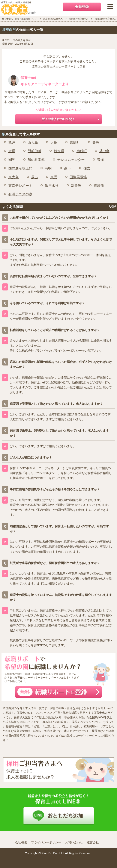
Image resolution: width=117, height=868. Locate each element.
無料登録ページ (41, 265)
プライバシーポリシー (67, 351)
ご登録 (101, 287)
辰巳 (34, 177)
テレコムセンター (71, 160)
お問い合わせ (74, 842)
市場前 (99, 186)
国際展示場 (78, 177)
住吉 (87, 168)
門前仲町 (34, 151)
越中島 (104, 151)
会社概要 (21, 842)
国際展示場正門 (20, 168)
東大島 (13, 177)
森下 (67, 168)
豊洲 (96, 142)
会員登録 (82, 7)
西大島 (33, 142)
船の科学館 (36, 160)
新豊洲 (76, 186)
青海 (100, 160)
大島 (54, 142)
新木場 (59, 151)
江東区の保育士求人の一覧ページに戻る (58, 66)
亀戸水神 (52, 186)
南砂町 (82, 151)
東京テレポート (20, 186)
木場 (12, 151)
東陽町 (75, 142)
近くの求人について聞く (58, 119)
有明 (48, 168)
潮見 (12, 160)
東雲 (54, 177)
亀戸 (12, 142)
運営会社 (93, 842)
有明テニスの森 (20, 194)
